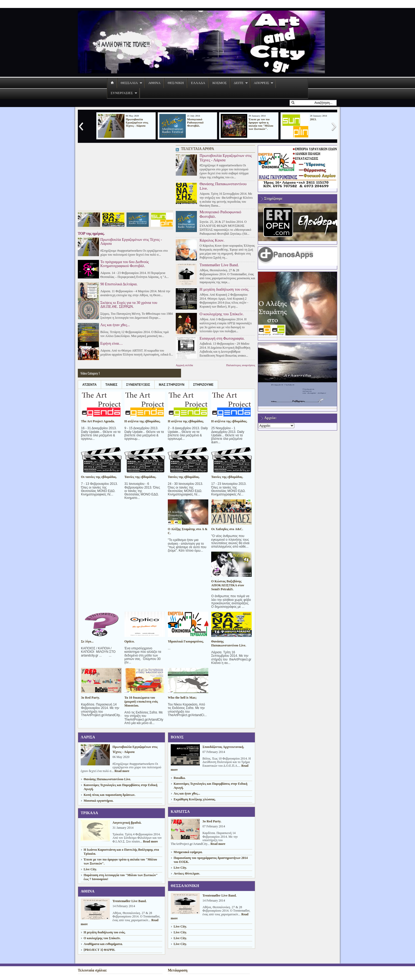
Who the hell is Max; (182, 698)
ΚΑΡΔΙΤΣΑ (180, 812)
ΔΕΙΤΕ (239, 83)
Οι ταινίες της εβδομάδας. (99, 477)
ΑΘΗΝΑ (154, 83)
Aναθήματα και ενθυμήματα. (103, 944)
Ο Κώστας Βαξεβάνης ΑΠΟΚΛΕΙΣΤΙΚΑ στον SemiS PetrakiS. (228, 585)
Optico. (130, 641)
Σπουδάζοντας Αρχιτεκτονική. (223, 747)
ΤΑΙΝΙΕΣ (111, 385)
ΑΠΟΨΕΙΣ (261, 83)
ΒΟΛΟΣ (177, 737)
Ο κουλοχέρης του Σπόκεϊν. (222, 314)
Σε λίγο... (87, 641)
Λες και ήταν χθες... (115, 325)
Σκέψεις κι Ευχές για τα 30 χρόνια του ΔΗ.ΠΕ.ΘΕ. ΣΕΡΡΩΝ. (129, 305)
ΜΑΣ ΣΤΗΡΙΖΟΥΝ (172, 385)
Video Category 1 (90, 373)
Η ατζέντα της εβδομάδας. (143, 421)
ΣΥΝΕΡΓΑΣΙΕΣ (122, 93)
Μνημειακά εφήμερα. (188, 852)
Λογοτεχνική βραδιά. (127, 823)
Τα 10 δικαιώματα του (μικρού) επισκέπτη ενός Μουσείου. (141, 702)
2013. (313, 119)
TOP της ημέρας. (91, 234)
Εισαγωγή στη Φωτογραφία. (222, 338)
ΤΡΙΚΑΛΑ (89, 813)
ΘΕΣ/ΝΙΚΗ (176, 83)
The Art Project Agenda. (98, 421)
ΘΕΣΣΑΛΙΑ (129, 83)
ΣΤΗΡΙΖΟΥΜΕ (203, 385)
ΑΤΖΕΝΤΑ (89, 385)
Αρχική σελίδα (184, 365)
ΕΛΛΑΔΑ (198, 83)
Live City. (90, 869)
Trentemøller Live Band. (219, 265)
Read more (122, 771)
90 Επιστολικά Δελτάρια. (119, 284)
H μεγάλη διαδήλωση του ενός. (224, 289)
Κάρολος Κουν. (212, 240)
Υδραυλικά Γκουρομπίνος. (186, 641)
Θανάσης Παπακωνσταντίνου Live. (223, 186)
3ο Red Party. (90, 698)
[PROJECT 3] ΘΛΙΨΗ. (99, 950)
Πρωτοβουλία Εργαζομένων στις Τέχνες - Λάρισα (137, 122)
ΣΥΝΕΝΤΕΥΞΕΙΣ (138, 385)
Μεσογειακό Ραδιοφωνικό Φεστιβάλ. (195, 122)
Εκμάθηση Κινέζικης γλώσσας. (195, 799)
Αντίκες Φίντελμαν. (187, 873)
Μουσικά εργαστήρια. (98, 801)
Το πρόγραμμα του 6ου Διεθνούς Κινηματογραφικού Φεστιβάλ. (125, 264)
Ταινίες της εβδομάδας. (140, 477)
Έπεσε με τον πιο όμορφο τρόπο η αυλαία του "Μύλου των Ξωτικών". (261, 124)
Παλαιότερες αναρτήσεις (241, 365)
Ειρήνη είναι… (112, 343)
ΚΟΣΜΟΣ (219, 83)
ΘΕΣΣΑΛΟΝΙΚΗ (185, 886)
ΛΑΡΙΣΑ (88, 737)
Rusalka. (180, 778)
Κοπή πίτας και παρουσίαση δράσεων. (109, 795)
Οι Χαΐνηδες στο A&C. (227, 529)
